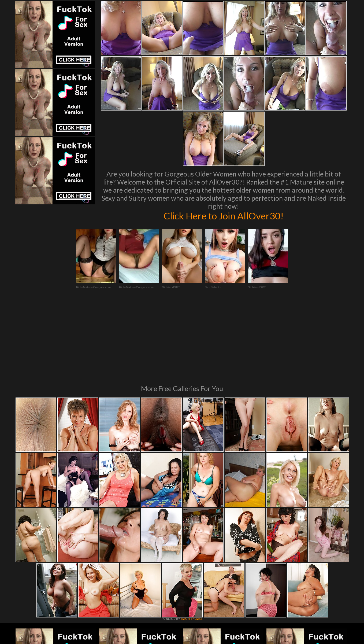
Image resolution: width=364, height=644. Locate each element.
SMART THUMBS (192, 546)
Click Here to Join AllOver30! (224, 216)
